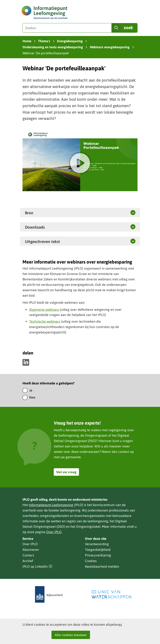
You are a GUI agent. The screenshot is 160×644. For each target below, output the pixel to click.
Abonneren (31, 550)
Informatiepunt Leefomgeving (51, 505)
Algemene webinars (44, 310)
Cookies (91, 561)
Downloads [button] (35, 227)
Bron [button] (29, 213)
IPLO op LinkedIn (37, 567)
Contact (28, 555)
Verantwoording (97, 544)
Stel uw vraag (66, 472)
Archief (28, 561)
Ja (31, 390)
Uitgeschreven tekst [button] (52, 241)
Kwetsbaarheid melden (102, 566)
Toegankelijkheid (98, 550)
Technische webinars (45, 321)
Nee (32, 397)
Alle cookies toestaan (71, 635)
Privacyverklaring (98, 555)
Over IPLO (54, 532)
